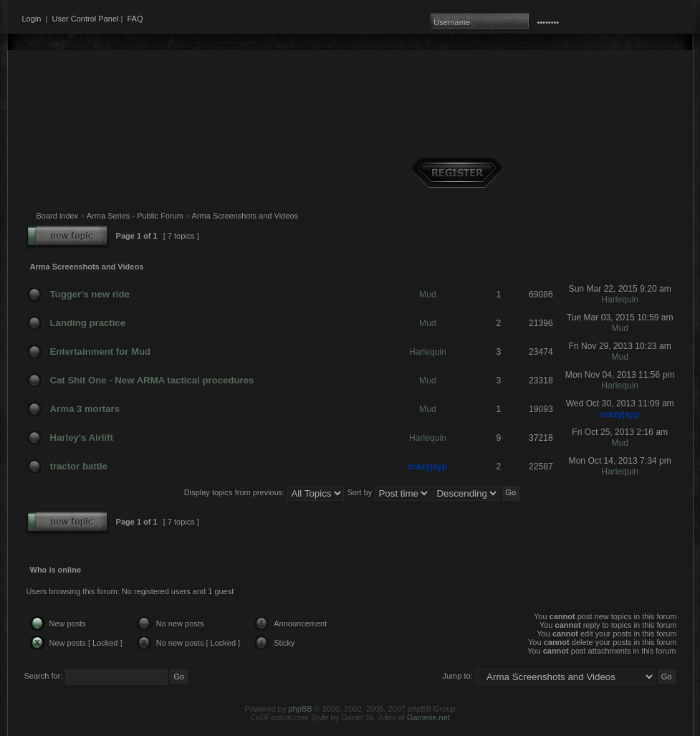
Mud (428, 295)
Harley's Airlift (82, 438)
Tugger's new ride (90, 294)
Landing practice (88, 323)
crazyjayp (620, 414)
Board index (58, 216)
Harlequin (620, 300)
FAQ (135, 19)
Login (32, 19)
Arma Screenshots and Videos (245, 216)
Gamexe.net (428, 717)
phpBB (300, 709)
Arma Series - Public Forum (135, 216)
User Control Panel (86, 19)
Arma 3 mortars (85, 409)
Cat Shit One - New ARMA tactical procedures (152, 380)
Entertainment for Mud (101, 352)
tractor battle (79, 466)
